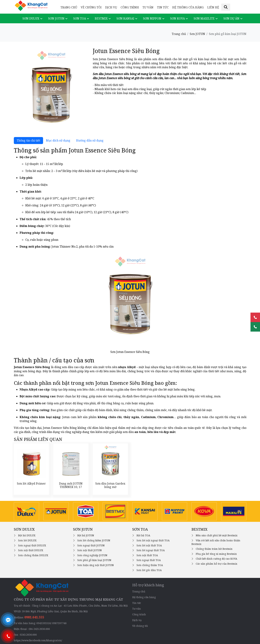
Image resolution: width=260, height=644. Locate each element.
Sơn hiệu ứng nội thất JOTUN (96, 565)
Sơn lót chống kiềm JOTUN (94, 540)
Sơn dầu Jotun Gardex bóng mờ (110, 485)
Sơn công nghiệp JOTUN (92, 555)
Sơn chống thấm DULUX (33, 555)
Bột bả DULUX (27, 535)
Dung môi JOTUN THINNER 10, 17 (71, 485)
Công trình (130, 7)
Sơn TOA (80, 18)
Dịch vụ (111, 7)
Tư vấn (148, 7)
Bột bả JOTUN (86, 535)
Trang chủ (69, 7)
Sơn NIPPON (152, 18)
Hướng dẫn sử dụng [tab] (90, 140)
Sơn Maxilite (204, 18)
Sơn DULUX (31, 18)
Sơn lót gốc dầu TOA (149, 570)
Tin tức (163, 7)
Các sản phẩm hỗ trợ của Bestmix (216, 564)
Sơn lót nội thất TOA (149, 545)
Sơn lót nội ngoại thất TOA (153, 540)
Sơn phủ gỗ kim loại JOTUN (94, 560)
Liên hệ (213, 7)
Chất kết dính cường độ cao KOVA (216, 559)
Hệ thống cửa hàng (188, 7)
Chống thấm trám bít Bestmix (214, 549)
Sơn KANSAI (125, 18)
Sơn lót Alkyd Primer (31, 483)
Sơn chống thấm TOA (150, 565)
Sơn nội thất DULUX (31, 550)
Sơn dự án (231, 18)
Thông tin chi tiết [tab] (28, 140)
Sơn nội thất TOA (147, 555)
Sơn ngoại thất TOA (149, 560)
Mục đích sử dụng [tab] (58, 140)
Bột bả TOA (143, 535)
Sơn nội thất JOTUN (90, 550)
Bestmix (101, 18)
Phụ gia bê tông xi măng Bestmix (216, 554)
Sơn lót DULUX (27, 540)
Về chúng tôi (91, 7)
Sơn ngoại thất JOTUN (91, 545)
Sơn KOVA (177, 18)
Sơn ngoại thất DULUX (32, 545)
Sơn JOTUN (56, 18)
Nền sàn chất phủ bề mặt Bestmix (217, 535)
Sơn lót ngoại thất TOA (151, 550)
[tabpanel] (130, 290)
